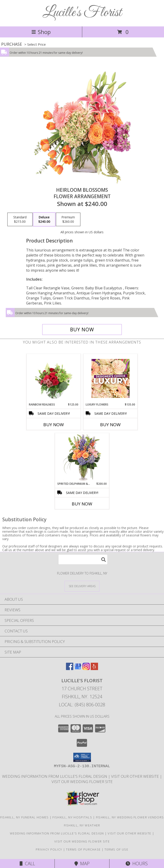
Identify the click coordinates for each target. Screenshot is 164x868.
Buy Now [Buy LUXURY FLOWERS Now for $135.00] (110, 425)
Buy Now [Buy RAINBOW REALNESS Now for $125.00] (54, 425)
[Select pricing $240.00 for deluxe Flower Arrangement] (44, 220)
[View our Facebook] (70, 669)
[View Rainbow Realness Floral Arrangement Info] (54, 378)
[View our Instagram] (86, 669)
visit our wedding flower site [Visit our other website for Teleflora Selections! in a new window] (82, 782)
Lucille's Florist (82, 13)
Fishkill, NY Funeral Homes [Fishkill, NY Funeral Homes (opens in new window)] (25, 817)
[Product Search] (83, 559)
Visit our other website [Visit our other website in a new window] (135, 776)
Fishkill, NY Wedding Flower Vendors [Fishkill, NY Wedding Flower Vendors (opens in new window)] (130, 817)
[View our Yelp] (94, 669)
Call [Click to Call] (27, 864)
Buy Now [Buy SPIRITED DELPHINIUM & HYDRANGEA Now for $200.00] (82, 504)
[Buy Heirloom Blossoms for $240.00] (82, 330)
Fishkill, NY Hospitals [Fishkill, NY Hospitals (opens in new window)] (72, 817)
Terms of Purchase (83, 849)
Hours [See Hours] (137, 864)
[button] (82, 757)
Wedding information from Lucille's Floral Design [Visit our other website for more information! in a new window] (55, 776)
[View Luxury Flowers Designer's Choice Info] (111, 378)
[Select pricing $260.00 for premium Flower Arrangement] (68, 220)
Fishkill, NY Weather (82, 825)
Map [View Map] (82, 864)
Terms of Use (116, 849)
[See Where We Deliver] (82, 586)
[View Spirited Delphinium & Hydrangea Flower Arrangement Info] (82, 458)
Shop (41, 32)
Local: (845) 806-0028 (82, 705)
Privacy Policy (49, 849)
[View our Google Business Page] (78, 669)
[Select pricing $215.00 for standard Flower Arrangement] (20, 220)
